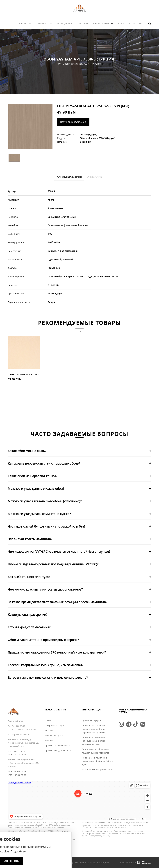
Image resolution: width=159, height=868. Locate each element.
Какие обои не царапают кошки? (32, 476)
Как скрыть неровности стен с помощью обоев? (44, 463)
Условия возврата (54, 735)
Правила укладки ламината (59, 750)
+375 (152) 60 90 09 (17, 775)
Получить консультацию (73, 122)
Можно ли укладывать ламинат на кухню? (39, 514)
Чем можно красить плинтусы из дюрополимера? (45, 589)
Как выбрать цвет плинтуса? (29, 577)
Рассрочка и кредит (55, 726)
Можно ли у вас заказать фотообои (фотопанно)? (45, 501)
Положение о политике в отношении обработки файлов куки (97, 761)
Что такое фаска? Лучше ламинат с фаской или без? (47, 526)
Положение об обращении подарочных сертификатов (95, 751)
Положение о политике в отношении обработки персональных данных (94, 729)
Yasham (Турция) (88, 134)
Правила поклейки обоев (58, 745)
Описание (94, 177)
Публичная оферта (91, 721)
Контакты (50, 740)
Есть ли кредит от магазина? (29, 627)
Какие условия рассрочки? (28, 615)
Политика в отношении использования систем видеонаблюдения (94, 741)
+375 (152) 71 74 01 (17, 755)
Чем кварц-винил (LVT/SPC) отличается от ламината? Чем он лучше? (59, 552)
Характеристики (69, 177)
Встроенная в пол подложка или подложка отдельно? (48, 678)
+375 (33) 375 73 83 (17, 751)
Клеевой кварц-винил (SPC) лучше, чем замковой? (45, 665)
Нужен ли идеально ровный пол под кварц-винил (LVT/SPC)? (53, 564)
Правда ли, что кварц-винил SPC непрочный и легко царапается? (57, 652)
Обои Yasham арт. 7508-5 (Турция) (82, 64)
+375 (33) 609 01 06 (17, 772)
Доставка (50, 731)
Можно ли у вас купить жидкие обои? (36, 489)
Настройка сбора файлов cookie (98, 770)
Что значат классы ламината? (30, 539)
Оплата (49, 721)
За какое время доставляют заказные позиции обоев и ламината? (57, 602)
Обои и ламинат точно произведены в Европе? (43, 640)
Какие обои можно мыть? (27, 451)
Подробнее (18, 851)
